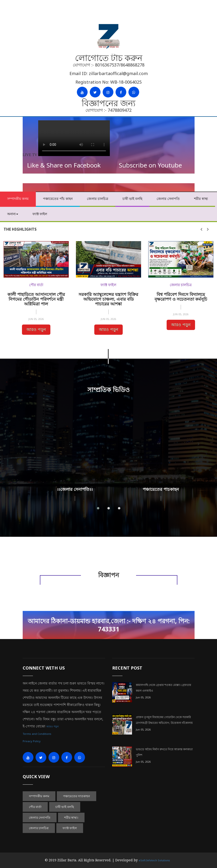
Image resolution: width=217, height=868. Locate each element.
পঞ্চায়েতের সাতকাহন (77, 796)
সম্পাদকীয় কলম (18, 199)
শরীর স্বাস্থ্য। (71, 817)
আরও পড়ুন (36, 330)
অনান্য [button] (13, 214)
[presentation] (201, 229)
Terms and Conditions (37, 734)
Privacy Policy (32, 741)
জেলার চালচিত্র (98, 199)
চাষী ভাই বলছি (132, 199)
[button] (98, 508)
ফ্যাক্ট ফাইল (40, 214)
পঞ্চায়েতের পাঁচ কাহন (58, 199)
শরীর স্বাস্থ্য (201, 199)
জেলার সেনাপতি (168, 199)
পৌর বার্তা (35, 807)
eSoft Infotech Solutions (154, 860)
